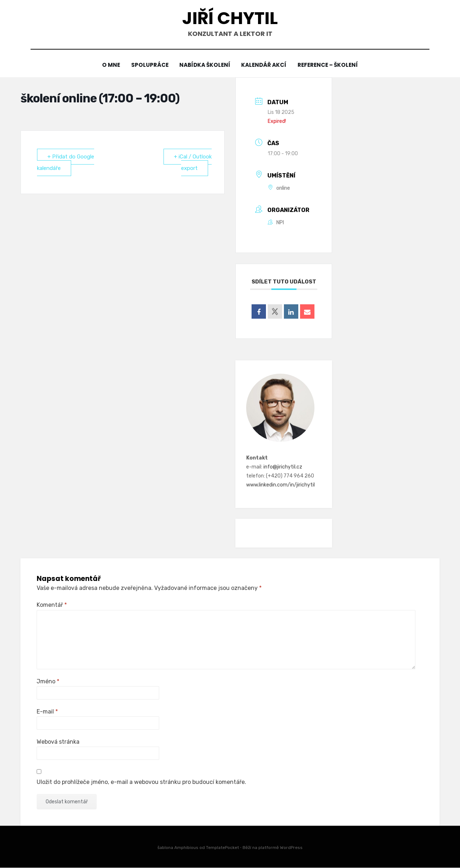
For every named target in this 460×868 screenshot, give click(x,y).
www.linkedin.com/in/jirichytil (280, 485)
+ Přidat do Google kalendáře (66, 162)
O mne (109, 65)
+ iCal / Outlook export (193, 162)
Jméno (48, 681)
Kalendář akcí (265, 65)
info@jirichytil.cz (283, 467)
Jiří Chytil (230, 18)
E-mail (47, 712)
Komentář (52, 605)
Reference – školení (330, 65)
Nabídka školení (205, 65)
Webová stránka (58, 742)
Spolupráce (149, 65)
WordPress (291, 848)
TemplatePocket (222, 848)
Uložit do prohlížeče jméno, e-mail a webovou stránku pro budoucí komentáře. (141, 782)
